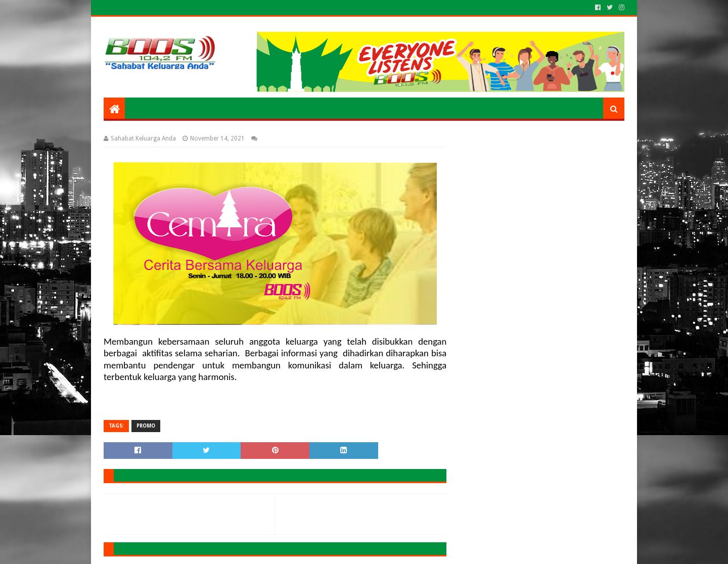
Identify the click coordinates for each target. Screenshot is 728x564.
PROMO (146, 426)
